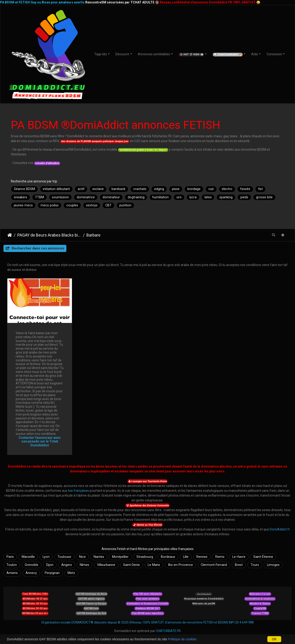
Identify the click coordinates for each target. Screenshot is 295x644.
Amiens (12, 573)
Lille (186, 557)
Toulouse (64, 557)
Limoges (273, 565)
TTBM (40, 197)
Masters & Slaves (260, 604)
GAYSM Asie (91, 608)
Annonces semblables (154, 54)
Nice (82, 557)
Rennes (202, 557)
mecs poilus (50, 205)
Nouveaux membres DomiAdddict (204, 599)
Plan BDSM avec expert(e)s (148, 613)
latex (208, 197)
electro (227, 189)
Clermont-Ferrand (214, 565)
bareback (118, 189)
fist (260, 189)
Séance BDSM (24, 189)
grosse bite (264, 197)
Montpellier (120, 557)
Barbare (93, 235)
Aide (255, 54)
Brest (239, 565)
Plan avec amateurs (148, 599)
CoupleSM (260, 608)
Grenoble (31, 565)
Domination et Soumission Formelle (148, 604)
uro (179, 197)
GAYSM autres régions (91, 599)
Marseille (28, 557)
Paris (10, 557)
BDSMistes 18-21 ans (35, 599)
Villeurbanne (106, 565)
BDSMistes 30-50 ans (35, 608)
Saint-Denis (131, 565)
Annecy (31, 573)
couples (72, 205)
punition (125, 205)
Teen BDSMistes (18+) (35, 594)
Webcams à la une (260, 594)
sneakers (21, 197)
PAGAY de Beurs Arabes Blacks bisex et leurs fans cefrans (49, 235)
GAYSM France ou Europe (91, 604)
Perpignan (52, 573)
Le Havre (239, 557)
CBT (108, 205)
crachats (140, 189)
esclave (98, 189)
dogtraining (136, 197)
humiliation (161, 197)
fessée (245, 189)
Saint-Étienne (263, 557)
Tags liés (101, 54)
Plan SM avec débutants (147, 594)
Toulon (12, 565)
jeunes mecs (23, 205)
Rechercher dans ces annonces (35, 248)
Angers (67, 565)
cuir (211, 189)
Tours (255, 565)
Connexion (274, 54)
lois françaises (78, 491)
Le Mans (154, 565)
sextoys (92, 205)
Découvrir (122, 54)
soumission (60, 197)
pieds (244, 197)
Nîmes (84, 565)
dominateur (111, 197)
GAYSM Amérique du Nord (91, 594)
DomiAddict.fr (280, 529)
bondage (194, 189)
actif (81, 189)
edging (159, 189)
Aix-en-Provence (180, 565)
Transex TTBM (260, 613)
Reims (220, 557)
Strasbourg (145, 557)
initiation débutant (56, 189)
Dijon (50, 565)
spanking (226, 197)
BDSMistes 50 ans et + (35, 613)
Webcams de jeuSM (204, 604)
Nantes (99, 557)
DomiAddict (10, 235)
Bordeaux (168, 557)
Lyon (46, 557)
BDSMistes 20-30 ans (35, 604)
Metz (71, 573)
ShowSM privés (204, 594)
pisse (176, 189)
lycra (193, 197)
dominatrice (86, 197)
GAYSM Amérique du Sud (91, 613)
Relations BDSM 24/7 (148, 608)
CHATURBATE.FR (168, 631)
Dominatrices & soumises (260, 599)
